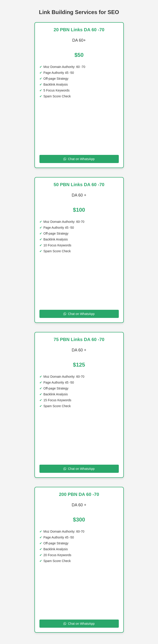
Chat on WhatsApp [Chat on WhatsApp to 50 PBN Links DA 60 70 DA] (79, 314)
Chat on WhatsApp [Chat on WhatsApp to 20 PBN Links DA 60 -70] (79, 159)
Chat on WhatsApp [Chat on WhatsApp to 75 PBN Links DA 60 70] (79, 469)
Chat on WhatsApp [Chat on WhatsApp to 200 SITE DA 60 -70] (79, 624)
